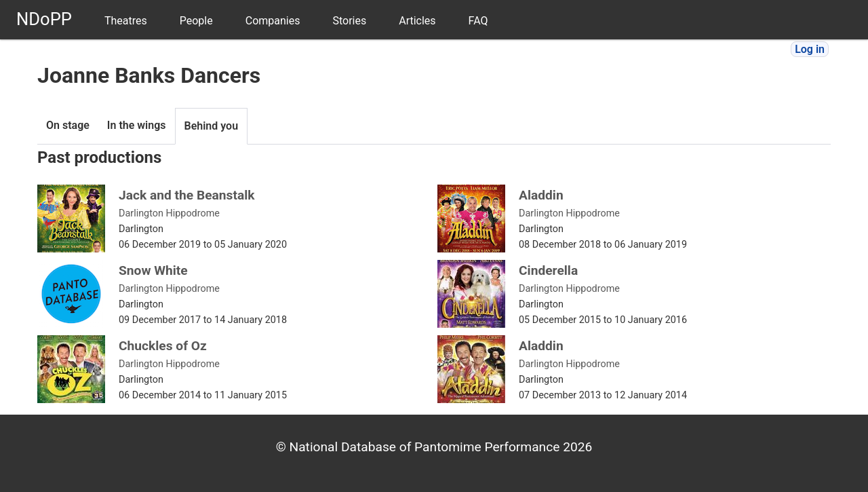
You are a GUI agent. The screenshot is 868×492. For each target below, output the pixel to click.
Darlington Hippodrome (169, 213)
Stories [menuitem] (349, 21)
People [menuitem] (196, 21)
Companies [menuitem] (273, 21)
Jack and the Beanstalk (187, 195)
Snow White (153, 270)
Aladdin (541, 195)
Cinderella (548, 270)
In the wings (137, 125)
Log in (810, 49)
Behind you (212, 126)
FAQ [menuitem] (478, 21)
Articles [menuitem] (417, 21)
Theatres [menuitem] (126, 21)
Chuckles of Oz (163, 346)
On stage (68, 125)
